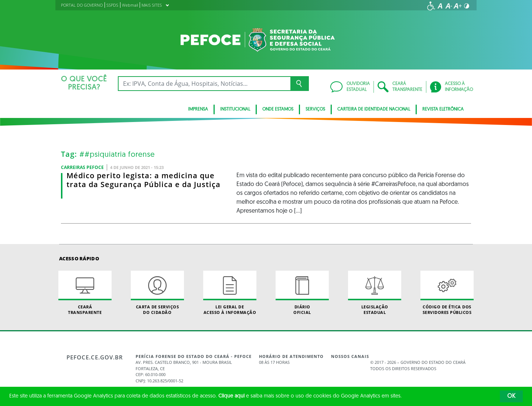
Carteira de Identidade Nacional (374, 109)
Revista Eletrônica (443, 109)
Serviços (315, 109)
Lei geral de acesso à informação (230, 293)
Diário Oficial (302, 293)
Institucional (235, 109)
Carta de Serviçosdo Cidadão (157, 293)
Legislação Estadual (375, 293)
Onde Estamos (278, 109)
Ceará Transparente (85, 293)
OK (511, 396)
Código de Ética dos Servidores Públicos (447, 293)
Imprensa (198, 109)
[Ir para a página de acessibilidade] (431, 6)
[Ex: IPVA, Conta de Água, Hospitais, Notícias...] (204, 84)
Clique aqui (231, 396)
